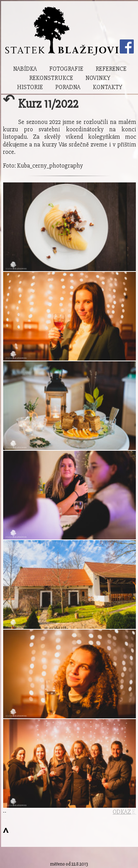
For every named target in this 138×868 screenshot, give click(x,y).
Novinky (98, 78)
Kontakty (107, 87)
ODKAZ (122, 812)
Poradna (68, 87)
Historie (30, 87)
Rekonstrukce (51, 78)
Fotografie (66, 69)
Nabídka (25, 69)
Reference (111, 69)
